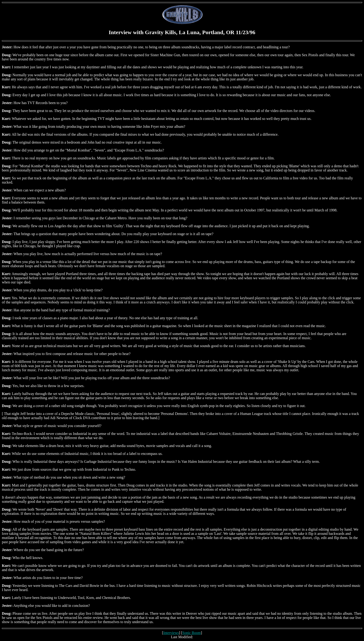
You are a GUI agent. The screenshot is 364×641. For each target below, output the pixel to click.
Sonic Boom (192, 633)
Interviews (171, 633)
